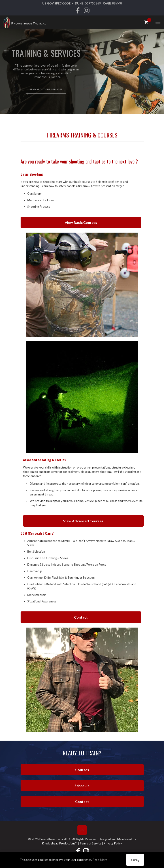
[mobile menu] (158, 22)
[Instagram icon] (87, 11)
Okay (135, 860)
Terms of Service (91, 843)
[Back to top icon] (82, 830)
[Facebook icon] (78, 11)
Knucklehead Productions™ (60, 843)
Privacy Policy (113, 843)
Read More (100, 860)
